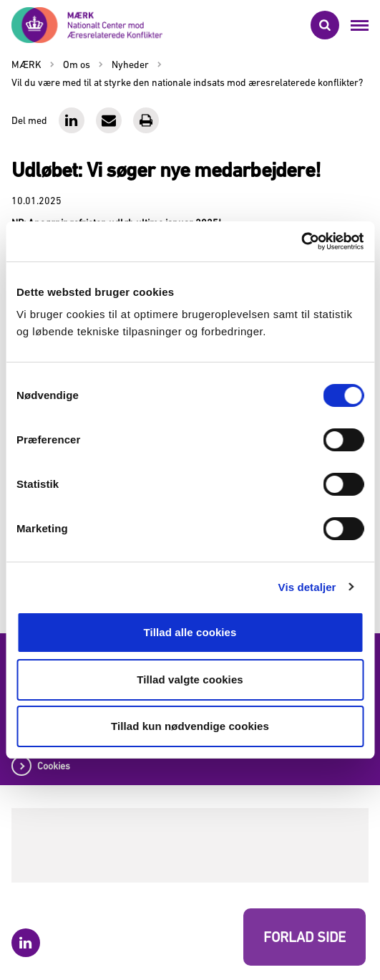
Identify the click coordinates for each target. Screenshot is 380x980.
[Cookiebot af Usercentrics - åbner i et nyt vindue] (301, 241)
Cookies (54, 766)
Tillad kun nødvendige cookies (190, 726)
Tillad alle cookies (190, 632)
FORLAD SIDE (305, 937)
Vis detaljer (307, 587)
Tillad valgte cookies (190, 679)
